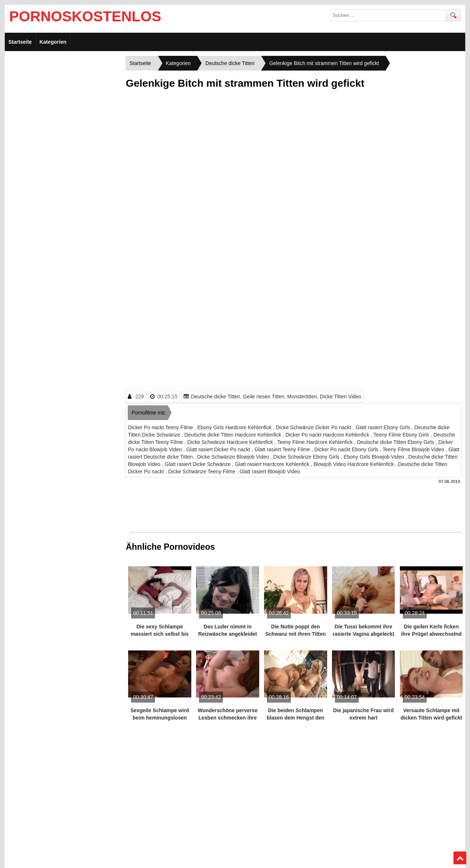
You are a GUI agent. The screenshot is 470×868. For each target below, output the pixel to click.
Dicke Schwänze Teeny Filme (202, 471)
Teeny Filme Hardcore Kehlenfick (316, 442)
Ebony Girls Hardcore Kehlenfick (235, 427)
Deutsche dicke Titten (216, 397)
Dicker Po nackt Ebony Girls (347, 449)
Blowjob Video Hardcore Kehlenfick (354, 464)
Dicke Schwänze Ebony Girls (307, 457)
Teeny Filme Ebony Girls (402, 435)
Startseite (20, 42)
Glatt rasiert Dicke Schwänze (199, 464)
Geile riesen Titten (264, 397)
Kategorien (53, 42)
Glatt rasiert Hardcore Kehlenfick (273, 464)
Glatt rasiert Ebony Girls (384, 427)
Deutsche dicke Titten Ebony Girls (396, 442)
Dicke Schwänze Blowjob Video (234, 457)
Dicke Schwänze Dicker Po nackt (314, 427)
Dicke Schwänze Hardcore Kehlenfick (231, 442)
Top (460, 858)
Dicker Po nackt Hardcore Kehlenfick (328, 435)
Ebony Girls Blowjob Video (375, 457)
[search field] (388, 15)
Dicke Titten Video (341, 397)
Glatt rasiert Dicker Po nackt (219, 449)
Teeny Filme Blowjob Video (414, 449)
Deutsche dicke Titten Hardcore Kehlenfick (234, 435)
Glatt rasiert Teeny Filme (283, 449)
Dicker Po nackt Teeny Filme (161, 427)
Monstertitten (302, 397)
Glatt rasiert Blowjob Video (270, 471)
